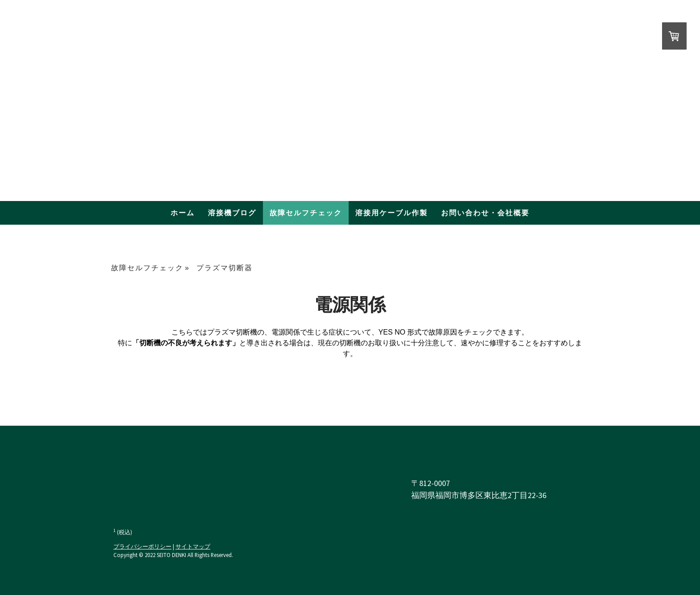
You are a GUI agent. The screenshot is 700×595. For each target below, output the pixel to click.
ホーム (183, 213)
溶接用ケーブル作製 (392, 213)
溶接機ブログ (232, 213)
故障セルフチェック (306, 213)
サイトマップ (193, 546)
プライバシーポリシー (142, 546)
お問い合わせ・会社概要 (485, 213)
